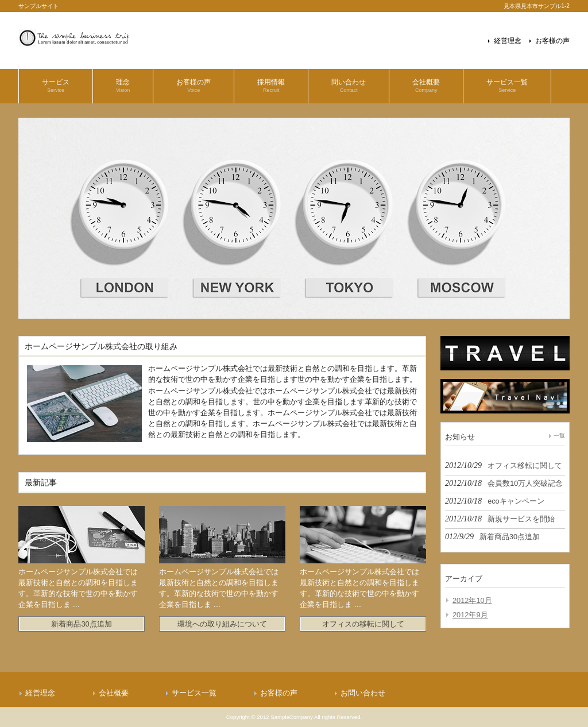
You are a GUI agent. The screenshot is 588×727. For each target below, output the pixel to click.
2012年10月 (472, 600)
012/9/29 (492, 536)
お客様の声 (552, 41)
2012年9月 (470, 615)
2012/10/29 (504, 465)
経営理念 (508, 41)
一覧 (559, 436)
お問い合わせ (363, 693)
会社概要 (114, 693)
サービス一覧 (194, 693)
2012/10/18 (504, 483)
